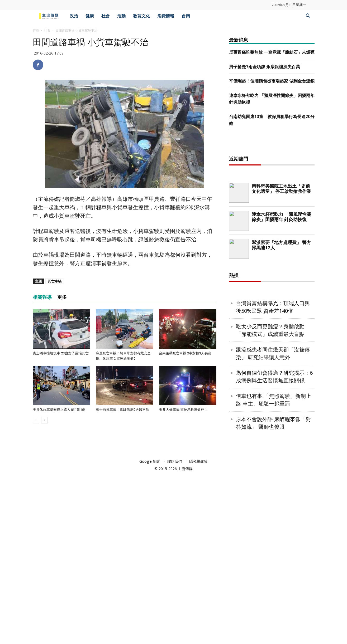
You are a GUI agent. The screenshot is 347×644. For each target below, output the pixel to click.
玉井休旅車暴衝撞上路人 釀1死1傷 (59, 410)
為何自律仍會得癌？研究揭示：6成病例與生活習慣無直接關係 (274, 547)
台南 (186, 16)
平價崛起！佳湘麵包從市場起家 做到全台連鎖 (272, 81)
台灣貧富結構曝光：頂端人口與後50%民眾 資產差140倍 (273, 477)
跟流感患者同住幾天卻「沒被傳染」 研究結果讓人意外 (273, 523)
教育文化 (141, 16)
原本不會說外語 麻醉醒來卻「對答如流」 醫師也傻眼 (274, 593)
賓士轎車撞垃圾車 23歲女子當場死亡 (61, 353)
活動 (121, 16)
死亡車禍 (55, 281)
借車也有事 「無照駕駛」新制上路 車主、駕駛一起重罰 (274, 570)
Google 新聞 (150, 631)
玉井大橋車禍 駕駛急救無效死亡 (183, 410)
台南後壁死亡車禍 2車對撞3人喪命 (185, 353)
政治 (74, 16)
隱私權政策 (198, 631)
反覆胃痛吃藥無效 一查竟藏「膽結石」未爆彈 (272, 52)
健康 (90, 16)
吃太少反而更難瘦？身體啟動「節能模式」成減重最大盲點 (270, 500)
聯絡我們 (175, 631)
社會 (106, 16)
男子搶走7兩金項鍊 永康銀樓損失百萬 (265, 67)
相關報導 (42, 297)
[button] (308, 16)
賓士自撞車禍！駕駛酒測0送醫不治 (122, 410)
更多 (62, 297)
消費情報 (166, 16)
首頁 (36, 30)
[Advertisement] (272, 229)
